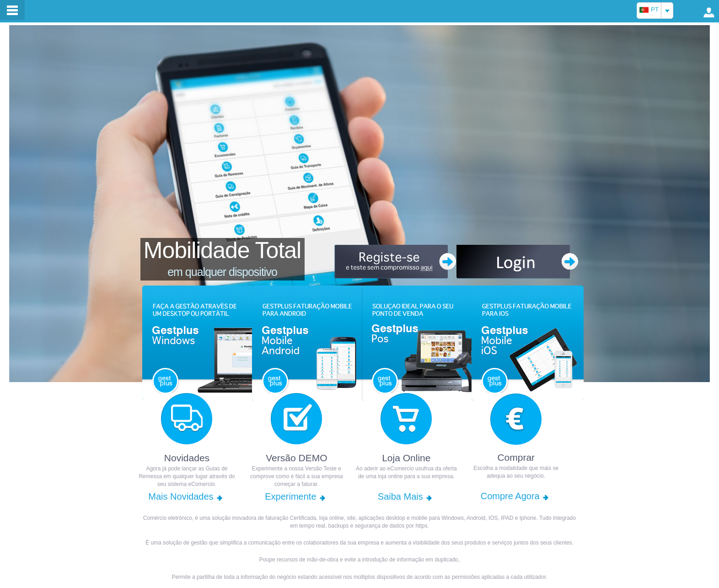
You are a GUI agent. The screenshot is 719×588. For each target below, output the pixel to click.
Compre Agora (510, 496)
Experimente (290, 496)
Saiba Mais (400, 496)
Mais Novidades (181, 496)
